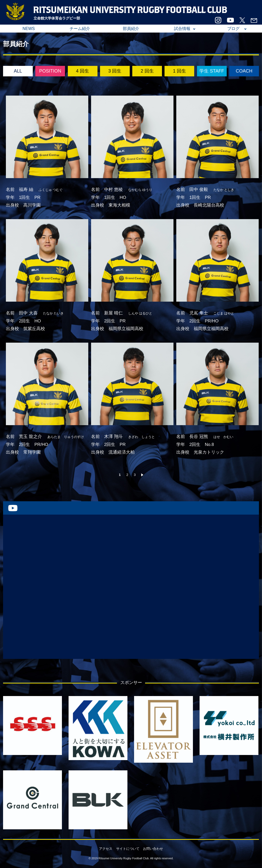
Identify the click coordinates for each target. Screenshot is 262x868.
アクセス (106, 849)
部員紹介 (131, 29)
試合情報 (182, 29)
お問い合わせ (153, 849)
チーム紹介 (80, 29)
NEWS (29, 29)
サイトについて (128, 849)
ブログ (233, 29)
